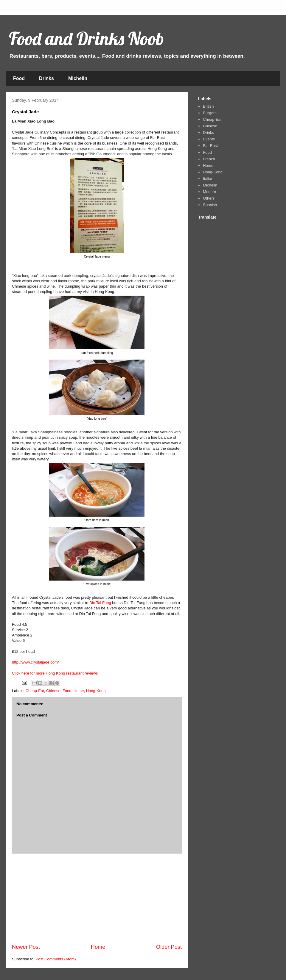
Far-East (210, 146)
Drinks (46, 78)
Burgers (210, 113)
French (209, 159)
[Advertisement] (97, 899)
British (208, 106)
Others (209, 198)
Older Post (169, 947)
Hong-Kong (96, 691)
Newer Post (26, 947)
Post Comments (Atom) (56, 959)
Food (19, 78)
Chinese (53, 691)
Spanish (210, 205)
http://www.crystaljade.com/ (35, 662)
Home (79, 691)
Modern (209, 192)
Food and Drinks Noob (86, 39)
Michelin (78, 78)
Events (209, 139)
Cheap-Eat (35, 691)
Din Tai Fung (100, 603)
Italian (208, 179)
